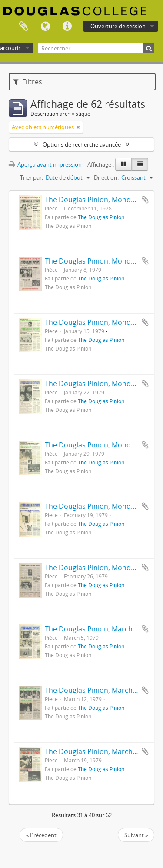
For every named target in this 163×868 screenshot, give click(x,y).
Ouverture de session (118, 26)
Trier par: (32, 177)
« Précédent (41, 835)
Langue (45, 27)
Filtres (28, 82)
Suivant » (136, 835)
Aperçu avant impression (45, 164)
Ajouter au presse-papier (145, 200)
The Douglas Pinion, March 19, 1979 (103, 751)
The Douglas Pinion (101, 217)
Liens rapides (67, 27)
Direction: (106, 177)
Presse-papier (23, 27)
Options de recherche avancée (82, 144)
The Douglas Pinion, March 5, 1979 (101, 629)
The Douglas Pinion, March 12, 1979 (103, 690)
